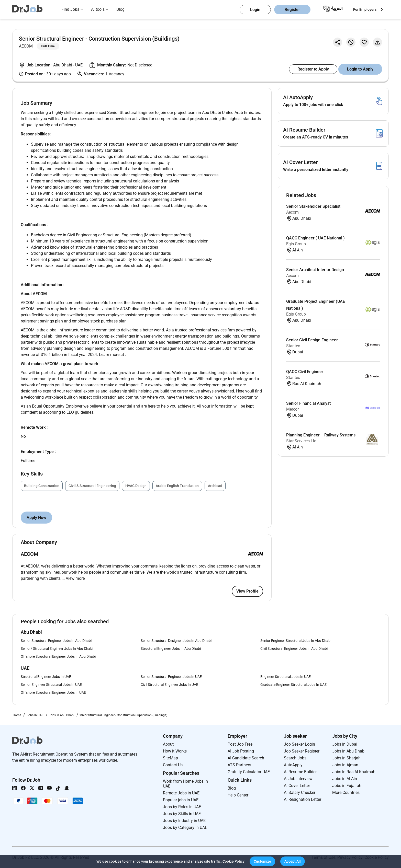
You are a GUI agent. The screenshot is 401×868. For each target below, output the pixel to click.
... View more (73, 578)
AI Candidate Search (246, 758)
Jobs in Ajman (345, 765)
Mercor (292, 409)
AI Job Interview (298, 779)
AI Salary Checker (300, 792)
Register (292, 10)
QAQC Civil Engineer (305, 372)
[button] (262, 861)
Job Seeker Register (302, 751)
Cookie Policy (233, 861)
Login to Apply (360, 69)
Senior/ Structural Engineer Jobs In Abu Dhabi (57, 649)
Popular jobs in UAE (181, 800)
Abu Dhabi (63, 65)
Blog (120, 9)
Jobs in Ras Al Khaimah (354, 772)
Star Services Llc (301, 441)
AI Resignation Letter (303, 799)
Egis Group (296, 244)
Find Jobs (70, 9)
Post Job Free (240, 744)
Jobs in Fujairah (347, 786)
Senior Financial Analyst (308, 403)
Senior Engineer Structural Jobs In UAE (51, 685)
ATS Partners (239, 765)
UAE (79, 65)
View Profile (247, 591)
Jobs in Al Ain (345, 779)
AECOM (26, 46)
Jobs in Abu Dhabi (349, 751)
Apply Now (36, 518)
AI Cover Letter (297, 786)
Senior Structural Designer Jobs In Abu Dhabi (176, 641)
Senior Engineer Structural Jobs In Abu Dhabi (296, 641)
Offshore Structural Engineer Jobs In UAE (53, 692)
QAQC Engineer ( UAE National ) (315, 238)
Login (255, 10)
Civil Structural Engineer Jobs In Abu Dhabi (294, 649)
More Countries (346, 792)
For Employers (365, 9)
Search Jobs (295, 758)
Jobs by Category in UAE (185, 828)
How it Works (175, 751)
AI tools (98, 9)
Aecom (292, 212)
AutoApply (293, 765)
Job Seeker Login (299, 744)
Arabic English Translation (177, 486)
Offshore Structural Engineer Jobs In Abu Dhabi (58, 656)
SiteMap (170, 758)
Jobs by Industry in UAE (184, 821)
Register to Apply (313, 69)
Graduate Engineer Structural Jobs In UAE (293, 685)
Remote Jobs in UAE (181, 793)
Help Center (238, 795)
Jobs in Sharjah (346, 758)
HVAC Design (136, 486)
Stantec (293, 346)
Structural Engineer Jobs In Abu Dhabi (171, 649)
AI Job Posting (241, 751)
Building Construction (42, 486)
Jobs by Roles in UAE (182, 807)
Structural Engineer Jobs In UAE (46, 677)
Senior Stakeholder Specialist (313, 206)
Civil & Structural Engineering (92, 486)
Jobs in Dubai (345, 744)
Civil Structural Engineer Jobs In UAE (169, 685)
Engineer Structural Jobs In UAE (286, 677)
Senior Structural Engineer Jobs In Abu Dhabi (56, 641)
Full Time (48, 46)
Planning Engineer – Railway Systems (321, 435)
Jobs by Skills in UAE (182, 814)
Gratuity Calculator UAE (249, 772)
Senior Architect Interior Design (315, 270)
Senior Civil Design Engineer (312, 340)
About (168, 744)
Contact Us (173, 765)
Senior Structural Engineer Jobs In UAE (171, 677)
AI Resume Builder (300, 772)
